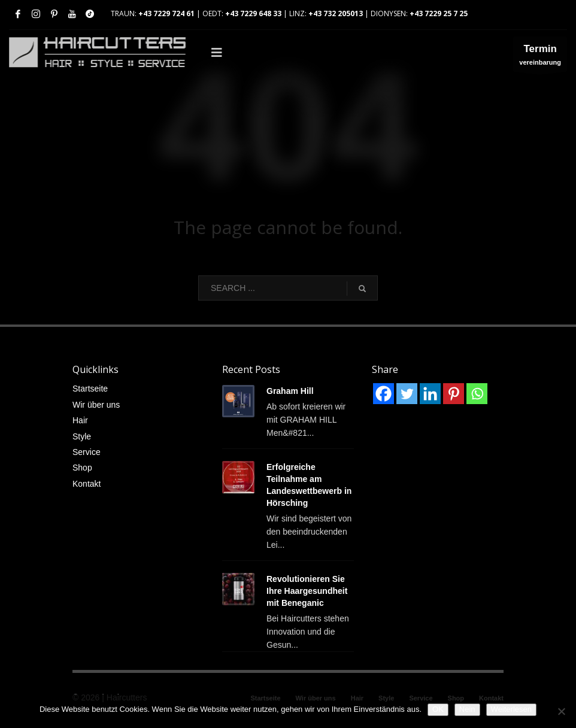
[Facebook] (384, 394)
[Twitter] (407, 394)
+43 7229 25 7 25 (439, 13)
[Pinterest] (454, 394)
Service (87, 452)
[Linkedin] (430, 394)
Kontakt (87, 484)
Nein (467, 709)
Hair (80, 420)
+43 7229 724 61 (166, 13)
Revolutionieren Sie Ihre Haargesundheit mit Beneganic (307, 591)
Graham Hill (290, 391)
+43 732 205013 (336, 13)
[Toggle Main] (346, 53)
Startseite (90, 389)
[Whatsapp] (477, 394)
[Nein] (561, 711)
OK (438, 709)
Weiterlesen (511, 709)
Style (82, 436)
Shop (82, 468)
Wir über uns (96, 405)
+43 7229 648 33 (253, 13)
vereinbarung (540, 57)
